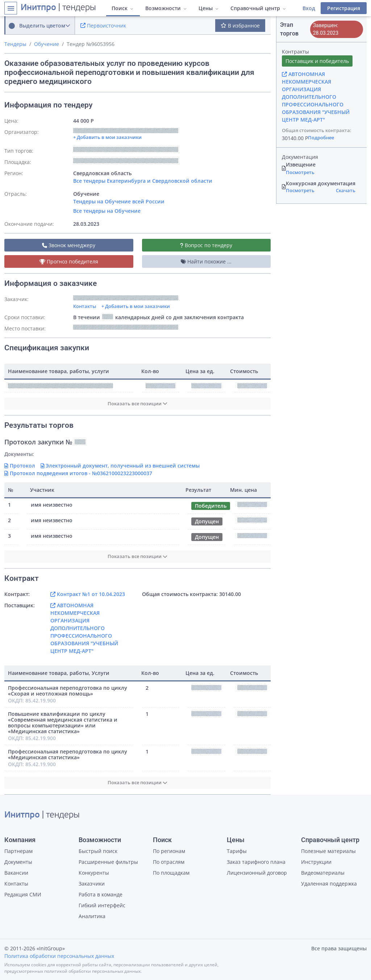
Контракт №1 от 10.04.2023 (88, 594)
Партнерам (18, 851)
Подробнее (321, 138)
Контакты (85, 306)
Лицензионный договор (257, 873)
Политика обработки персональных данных (59, 956)
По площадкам (171, 873)
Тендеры (15, 44)
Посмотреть (300, 172)
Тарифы (237, 851)
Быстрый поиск (98, 851)
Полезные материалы (328, 851)
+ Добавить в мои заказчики (136, 306)
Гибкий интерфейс (102, 905)
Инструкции (316, 862)
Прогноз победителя (69, 261)
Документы (18, 862)
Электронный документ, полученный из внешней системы (120, 466)
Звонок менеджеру (69, 245)
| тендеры (58, 8)
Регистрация (344, 8)
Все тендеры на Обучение (107, 211)
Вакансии (16, 873)
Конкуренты (94, 873)
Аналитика (92, 916)
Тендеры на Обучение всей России (119, 201)
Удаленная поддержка (329, 884)
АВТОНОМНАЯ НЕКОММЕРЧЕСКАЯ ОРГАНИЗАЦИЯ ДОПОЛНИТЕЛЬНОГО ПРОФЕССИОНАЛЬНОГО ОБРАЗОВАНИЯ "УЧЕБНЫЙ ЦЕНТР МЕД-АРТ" (84, 628)
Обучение (47, 44)
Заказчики (92, 884)
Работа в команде (101, 894)
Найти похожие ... (206, 261)
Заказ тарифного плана (256, 862)
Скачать (346, 190)
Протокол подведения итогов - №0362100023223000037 (78, 473)
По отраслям (169, 862)
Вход (309, 8)
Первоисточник (103, 26)
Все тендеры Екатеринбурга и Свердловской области (143, 181)
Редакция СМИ (23, 894)
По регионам (169, 851)
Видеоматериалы (323, 873)
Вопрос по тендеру (206, 245)
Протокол (20, 466)
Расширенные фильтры (108, 862)
